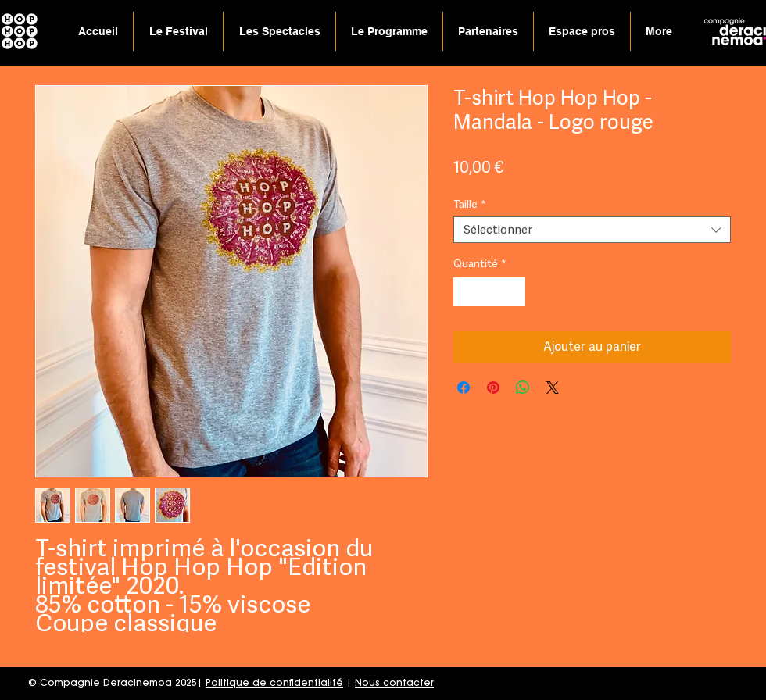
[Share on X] (553, 387)
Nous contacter (394, 684)
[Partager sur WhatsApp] (523, 387)
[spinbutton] (489, 292)
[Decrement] (465, 292)
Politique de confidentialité (274, 684)
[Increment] (513, 292)
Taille (470, 204)
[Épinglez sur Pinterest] (493, 387)
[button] (279, 31)
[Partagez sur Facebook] (464, 387)
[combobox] (592, 230)
